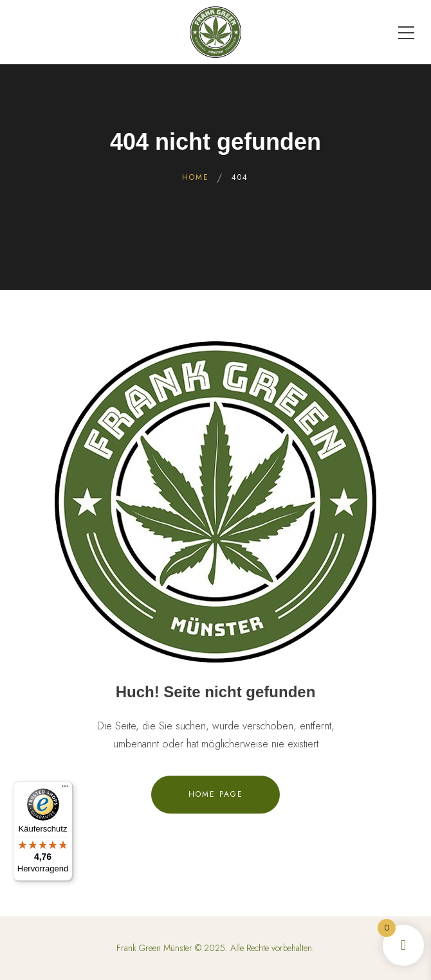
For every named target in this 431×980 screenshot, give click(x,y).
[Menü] (65, 789)
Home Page (216, 794)
